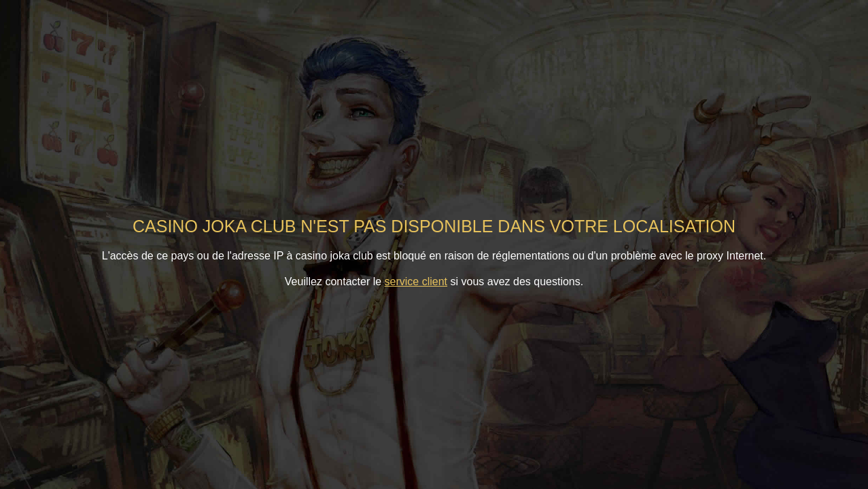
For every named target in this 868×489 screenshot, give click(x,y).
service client (416, 282)
